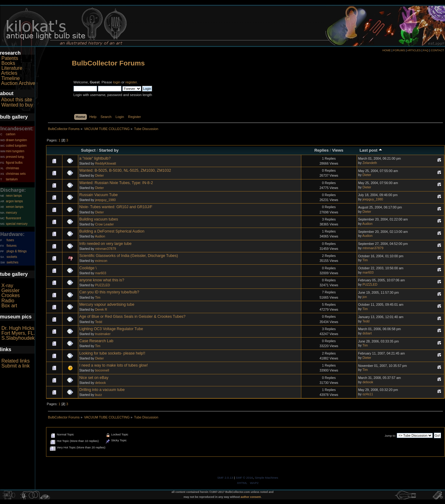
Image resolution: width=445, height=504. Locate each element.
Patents (10, 58)
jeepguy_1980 (106, 200)
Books (8, 63)
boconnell (102, 370)
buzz (99, 395)
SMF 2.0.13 (225, 478)
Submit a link (15, 366)
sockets (12, 257)
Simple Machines (266, 478)
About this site (17, 100)
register (131, 82)
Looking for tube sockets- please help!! (112, 353)
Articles (9, 73)
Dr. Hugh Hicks (18, 328)
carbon (11, 134)
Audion (367, 224)
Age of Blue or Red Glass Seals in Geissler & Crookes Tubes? (132, 317)
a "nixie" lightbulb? (95, 158)
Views (338, 150)
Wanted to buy (17, 105)
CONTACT (437, 50)
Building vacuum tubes (98, 219)
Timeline (11, 78)
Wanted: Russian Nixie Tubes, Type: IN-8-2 (116, 183)
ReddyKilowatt (106, 163)
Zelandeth (370, 163)
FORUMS (399, 50)
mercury (11, 213)
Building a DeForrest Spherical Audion (112, 231)
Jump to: (390, 436)
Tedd (99, 322)
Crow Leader (105, 224)
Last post (371, 150)
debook (101, 383)
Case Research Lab (96, 341)
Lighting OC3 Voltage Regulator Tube (111, 329)
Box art (9, 306)
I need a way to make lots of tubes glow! (113, 365)
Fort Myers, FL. (18, 333)
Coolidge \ (88, 268)
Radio (8, 301)
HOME (386, 50)
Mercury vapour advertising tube (107, 304)
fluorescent (13, 218)
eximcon (101, 261)
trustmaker (103, 334)
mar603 (101, 273)
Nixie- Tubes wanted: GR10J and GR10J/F (116, 207)
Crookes (11, 295)
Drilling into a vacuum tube (102, 390)
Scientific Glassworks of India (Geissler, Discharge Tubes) (128, 256)
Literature (12, 68)
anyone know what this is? (102, 280)
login (117, 82)
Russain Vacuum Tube (98, 195)
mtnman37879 (106, 249)
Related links (15, 361)
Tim (365, 260)
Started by (109, 150)
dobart (367, 333)
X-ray (7, 286)
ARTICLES (414, 50)
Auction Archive (18, 83)
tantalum (12, 179)
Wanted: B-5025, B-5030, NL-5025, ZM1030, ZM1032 (125, 170)
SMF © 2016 (244, 478)
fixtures (11, 246)
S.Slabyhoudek (18, 338)
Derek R (101, 309)
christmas (13, 168)
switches (12, 262)
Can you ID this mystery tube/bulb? (109, 292)
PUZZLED (103, 285)
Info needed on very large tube (105, 244)
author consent (251, 497)
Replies (321, 150)
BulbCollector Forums (108, 63)
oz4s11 (368, 394)
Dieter (100, 175)
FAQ (426, 50)
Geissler (10, 290)
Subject (88, 150)
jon (365, 297)
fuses (10, 240)
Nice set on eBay (94, 378)
